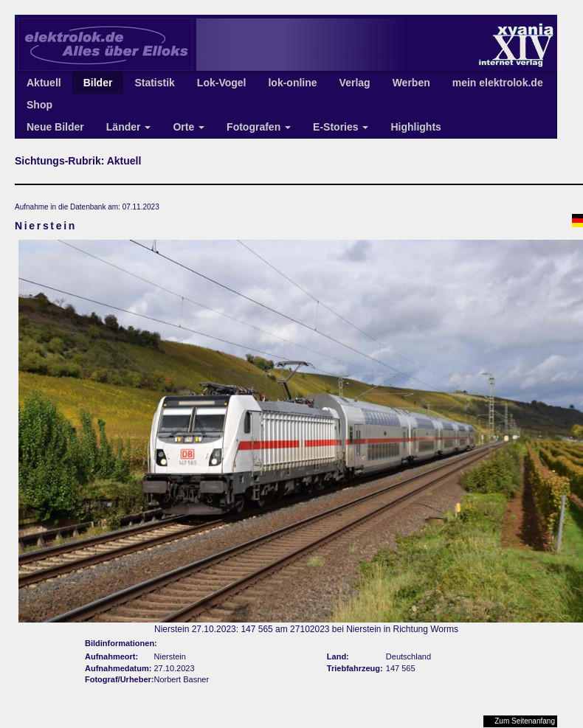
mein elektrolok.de (498, 83)
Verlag (355, 83)
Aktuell (44, 83)
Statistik (154, 83)
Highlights (415, 127)
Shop (39, 105)
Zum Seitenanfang (525, 721)
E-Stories (341, 127)
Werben (411, 83)
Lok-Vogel (222, 83)
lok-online (292, 83)
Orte (189, 127)
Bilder (98, 83)
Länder (129, 127)
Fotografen (259, 127)
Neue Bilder (55, 127)
